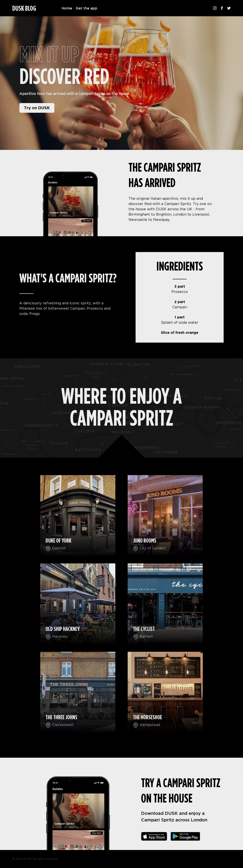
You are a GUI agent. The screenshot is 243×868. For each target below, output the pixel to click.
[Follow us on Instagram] (215, 8)
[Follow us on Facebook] (222, 8)
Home (67, 8)
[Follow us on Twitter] (229, 8)
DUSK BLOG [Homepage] (24, 9)
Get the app (87, 8)
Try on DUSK (37, 108)
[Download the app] (154, 836)
